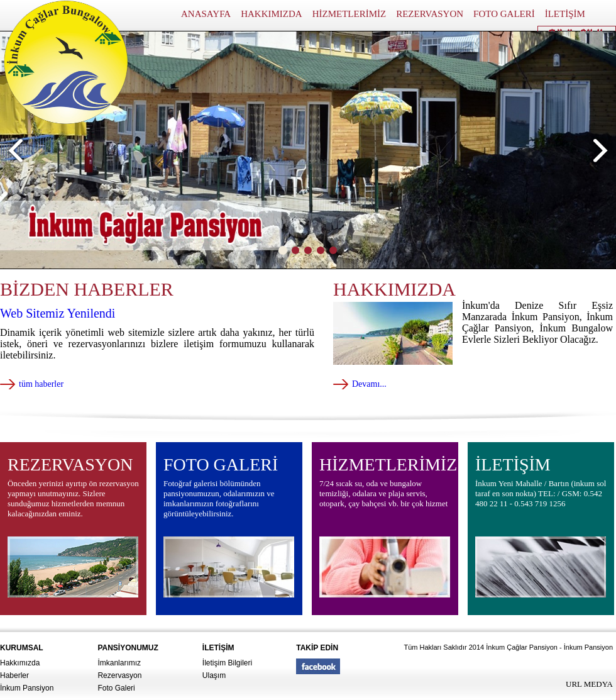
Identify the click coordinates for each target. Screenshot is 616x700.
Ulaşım (214, 675)
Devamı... (369, 384)
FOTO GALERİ (504, 14)
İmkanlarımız (119, 663)
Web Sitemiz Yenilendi (58, 313)
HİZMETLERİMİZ (349, 14)
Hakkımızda (20, 663)
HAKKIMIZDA (272, 14)
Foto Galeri (116, 688)
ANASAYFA (206, 14)
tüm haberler (41, 384)
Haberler (14, 675)
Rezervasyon (119, 675)
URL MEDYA (589, 684)
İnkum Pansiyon (27, 688)
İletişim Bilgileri (227, 663)
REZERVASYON (430, 14)
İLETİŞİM (565, 14)
